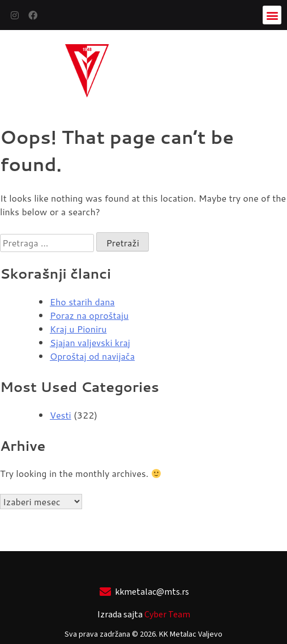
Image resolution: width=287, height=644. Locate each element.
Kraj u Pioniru (78, 329)
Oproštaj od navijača (92, 356)
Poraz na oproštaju (89, 315)
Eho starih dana (82, 302)
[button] (272, 15)
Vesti (61, 415)
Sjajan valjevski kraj (90, 342)
